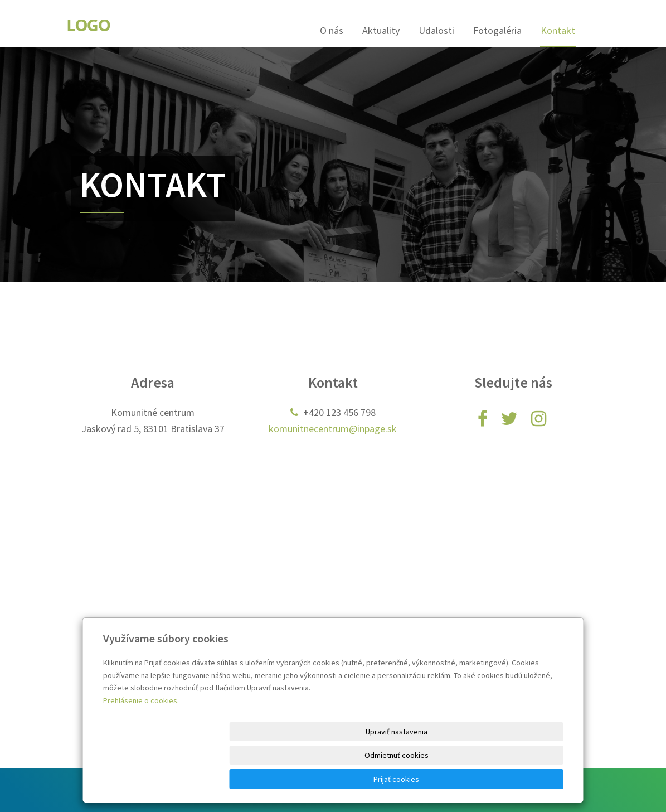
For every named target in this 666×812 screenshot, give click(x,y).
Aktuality (381, 30)
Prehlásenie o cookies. (141, 747)
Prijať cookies (521, 779)
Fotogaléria (497, 30)
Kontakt (558, 30)
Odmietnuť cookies (429, 779)
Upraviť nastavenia (337, 779)
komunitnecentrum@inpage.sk (333, 429)
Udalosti (436, 30)
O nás (332, 30)
